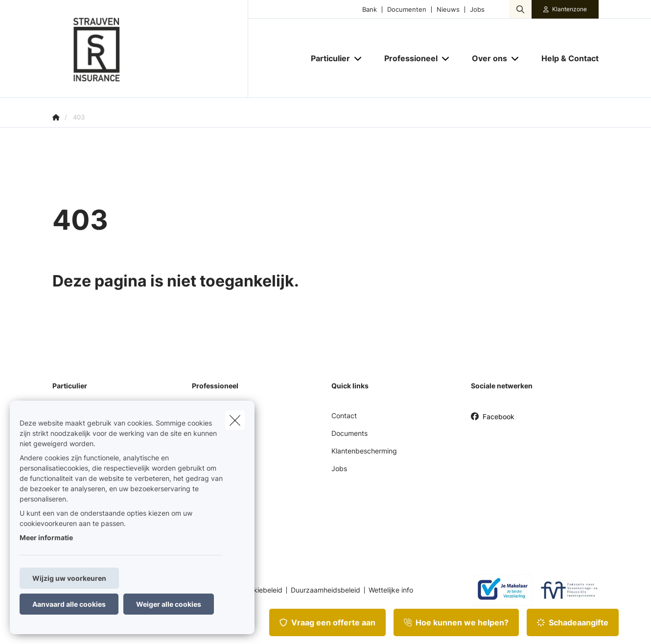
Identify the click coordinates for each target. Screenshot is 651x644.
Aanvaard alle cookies (69, 604)
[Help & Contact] (565, 58)
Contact (344, 416)
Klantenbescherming (364, 451)
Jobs (477, 10)
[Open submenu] (359, 59)
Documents (349, 433)
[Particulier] (327, 58)
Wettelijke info (391, 590)
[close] (235, 420)
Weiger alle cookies (169, 604)
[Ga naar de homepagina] (150, 49)
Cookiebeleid (262, 590)
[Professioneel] (407, 58)
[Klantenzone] (565, 9)
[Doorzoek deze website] (520, 9)
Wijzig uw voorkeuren (69, 578)
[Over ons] (486, 58)
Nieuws (448, 10)
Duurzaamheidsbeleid (325, 590)
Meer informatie (46, 537)
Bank (370, 10)
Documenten (407, 10)
